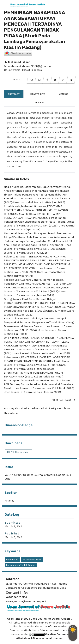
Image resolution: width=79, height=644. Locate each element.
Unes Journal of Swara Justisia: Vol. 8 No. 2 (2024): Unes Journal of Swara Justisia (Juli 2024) (38, 330)
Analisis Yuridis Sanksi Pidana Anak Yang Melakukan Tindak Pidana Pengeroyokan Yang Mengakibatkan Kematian (36, 195)
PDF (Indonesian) (20, 452)
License (40, 102)
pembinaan (12, 560)
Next (68, 400)
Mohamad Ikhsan (17, 62)
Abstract (14, 94)
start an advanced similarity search (43, 408)
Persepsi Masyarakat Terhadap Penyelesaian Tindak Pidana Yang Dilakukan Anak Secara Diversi (39, 322)
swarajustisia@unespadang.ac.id (27, 601)
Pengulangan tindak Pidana (21, 565)
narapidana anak (32, 560)
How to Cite (38, 94)
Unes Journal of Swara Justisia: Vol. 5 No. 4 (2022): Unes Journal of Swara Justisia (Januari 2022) (36, 365)
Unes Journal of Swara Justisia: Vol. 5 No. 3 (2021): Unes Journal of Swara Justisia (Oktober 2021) (34, 272)
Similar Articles (16, 179)
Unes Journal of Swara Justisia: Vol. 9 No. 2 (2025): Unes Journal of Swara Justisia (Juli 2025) (37, 249)
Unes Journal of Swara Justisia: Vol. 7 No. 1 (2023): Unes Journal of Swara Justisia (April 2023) (39, 226)
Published (12, 533)
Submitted (13, 523)
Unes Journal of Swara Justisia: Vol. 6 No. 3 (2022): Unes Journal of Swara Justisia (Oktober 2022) (39, 311)
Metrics (64, 94)
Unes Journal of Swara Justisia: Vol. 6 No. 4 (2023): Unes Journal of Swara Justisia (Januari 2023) (36, 291)
